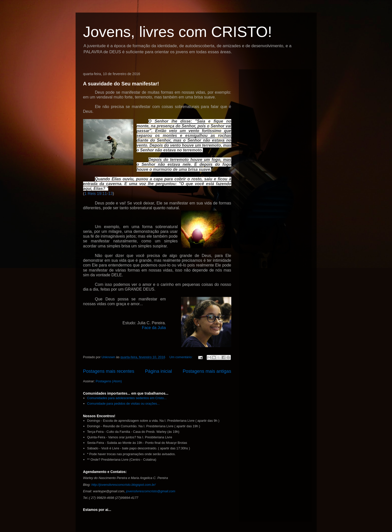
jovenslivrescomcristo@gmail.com (151, 491)
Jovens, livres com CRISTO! (178, 32)
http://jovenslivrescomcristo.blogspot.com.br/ (124, 485)
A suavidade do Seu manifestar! (121, 84)
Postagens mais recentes (109, 371)
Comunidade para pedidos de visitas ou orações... (123, 404)
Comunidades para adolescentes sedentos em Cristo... (127, 398)
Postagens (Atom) (109, 381)
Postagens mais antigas (207, 371)
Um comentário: (181, 357)
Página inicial (158, 371)
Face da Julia (154, 328)
